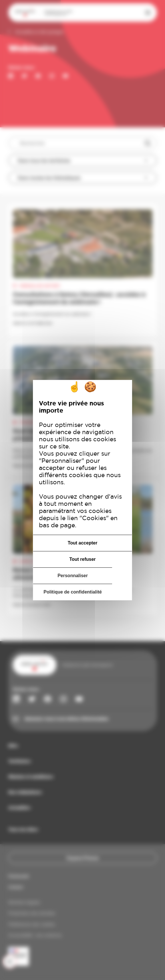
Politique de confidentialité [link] (73, 592)
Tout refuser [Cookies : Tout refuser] (82, 559)
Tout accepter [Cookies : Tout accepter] (83, 543)
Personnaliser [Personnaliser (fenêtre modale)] (73, 576)
